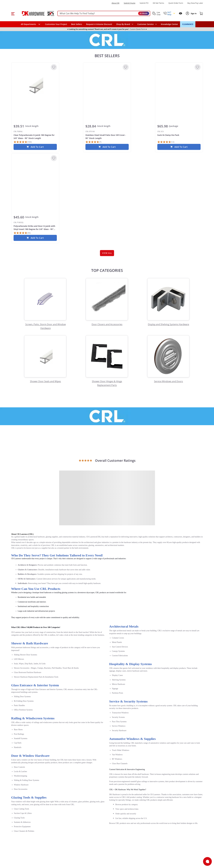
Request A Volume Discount (99, 24)
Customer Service (145, 24)
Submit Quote (130, 3)
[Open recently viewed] (181, 13)
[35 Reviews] (22, 233)
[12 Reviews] (166, 142)
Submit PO (144, 3)
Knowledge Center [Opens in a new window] (169, 24)
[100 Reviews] (23, 142)
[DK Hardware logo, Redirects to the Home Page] (35, 13)
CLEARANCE (188, 24)
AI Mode (144, 13)
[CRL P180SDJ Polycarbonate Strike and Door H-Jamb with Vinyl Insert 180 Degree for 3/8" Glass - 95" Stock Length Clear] (35, 176)
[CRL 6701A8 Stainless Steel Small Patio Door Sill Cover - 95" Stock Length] (107, 85)
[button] (13, 13)
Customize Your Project (56, 24)
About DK (115, 3)
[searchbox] (104, 13)
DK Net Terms (158, 3)
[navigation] (147, 24)
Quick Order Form (176, 3)
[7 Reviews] (93, 142)
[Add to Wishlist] (54, 67)
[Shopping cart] (201, 13)
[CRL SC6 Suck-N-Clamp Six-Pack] (179, 85)
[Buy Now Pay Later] (195, 3)
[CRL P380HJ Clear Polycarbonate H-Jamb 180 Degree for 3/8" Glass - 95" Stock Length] (35, 85)
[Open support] (207, 861)
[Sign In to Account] (193, 13)
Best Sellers (77, 24)
